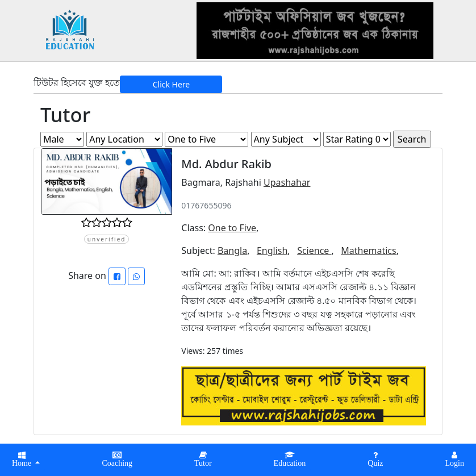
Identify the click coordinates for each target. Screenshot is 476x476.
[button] (117, 460)
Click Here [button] (172, 84)
